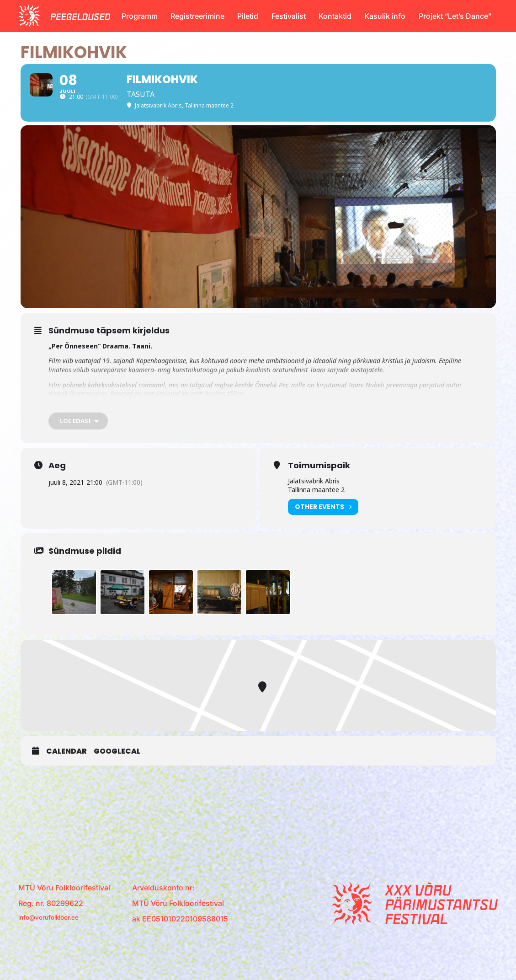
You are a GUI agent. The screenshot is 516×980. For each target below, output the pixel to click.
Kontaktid (335, 16)
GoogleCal (117, 777)
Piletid (248, 16)
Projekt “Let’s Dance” (455, 16)
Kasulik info (385, 16)
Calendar (66, 777)
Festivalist (289, 16)
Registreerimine (197, 16)
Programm (140, 16)
